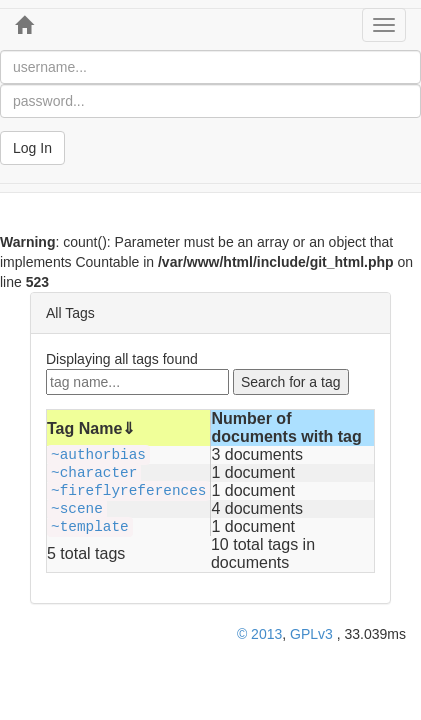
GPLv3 (311, 634)
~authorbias (98, 455)
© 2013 (259, 634)
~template (90, 527)
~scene (77, 509)
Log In (32, 148)
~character (94, 473)
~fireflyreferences (128, 491)
